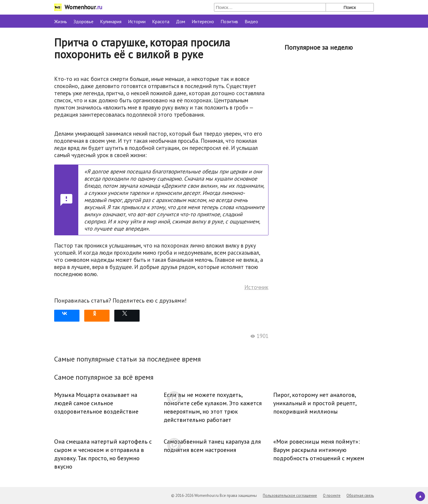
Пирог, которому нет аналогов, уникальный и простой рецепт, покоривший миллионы (315, 403)
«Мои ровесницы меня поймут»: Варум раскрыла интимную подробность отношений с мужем (319, 450)
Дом (181, 21)
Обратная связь (360, 496)
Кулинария (111, 21)
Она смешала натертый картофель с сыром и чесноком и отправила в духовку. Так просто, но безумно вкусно (103, 454)
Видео (251, 21)
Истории (137, 21)
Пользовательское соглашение (290, 496)
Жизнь (61, 21)
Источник (256, 287)
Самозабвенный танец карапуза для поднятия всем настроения (212, 446)
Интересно (203, 21)
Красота (161, 21)
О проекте (332, 496)
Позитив (229, 21)
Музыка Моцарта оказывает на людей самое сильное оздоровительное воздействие (96, 403)
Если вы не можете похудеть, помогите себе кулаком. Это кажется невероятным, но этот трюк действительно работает (213, 407)
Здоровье (83, 21)
